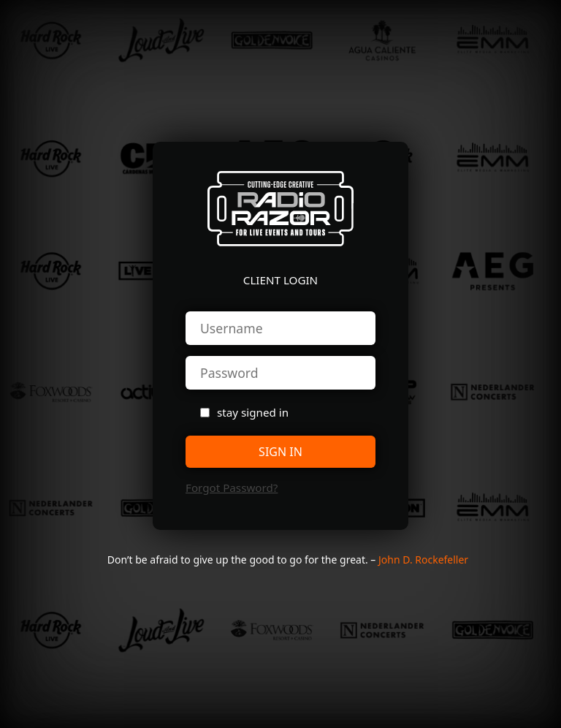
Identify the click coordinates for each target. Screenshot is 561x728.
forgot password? (232, 488)
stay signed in (253, 412)
